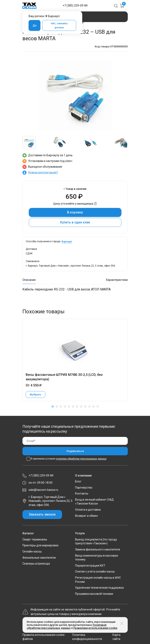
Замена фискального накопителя (98, 549)
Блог (78, 481)
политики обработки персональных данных (81, 459)
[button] (53, 406)
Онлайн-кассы (32, 551)
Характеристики (117, 280)
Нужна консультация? (43, 172)
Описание (29, 280)
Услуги (80, 533)
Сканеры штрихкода (36, 564)
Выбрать (36, 395)
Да (34, 25)
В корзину (75, 212)
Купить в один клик (75, 222)
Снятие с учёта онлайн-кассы (95, 571)
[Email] (75, 441)
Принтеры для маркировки (40, 545)
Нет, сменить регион (59, 25)
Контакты (82, 493)
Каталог (28, 533)
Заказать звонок (42, 514)
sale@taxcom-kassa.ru (43, 490)
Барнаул (67, 242)
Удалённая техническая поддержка (99, 588)
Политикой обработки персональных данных (67, 626)
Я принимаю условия (69, 459)
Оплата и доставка (88, 510)
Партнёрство (84, 488)
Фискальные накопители (39, 558)
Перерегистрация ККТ (90, 566)
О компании (83, 475)
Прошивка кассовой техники (94, 594)
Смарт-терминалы (35, 539)
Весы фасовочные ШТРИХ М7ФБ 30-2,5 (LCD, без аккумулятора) (64, 377)
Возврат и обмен (86, 516)
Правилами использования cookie (95, 628)
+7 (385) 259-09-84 (75, 6)
